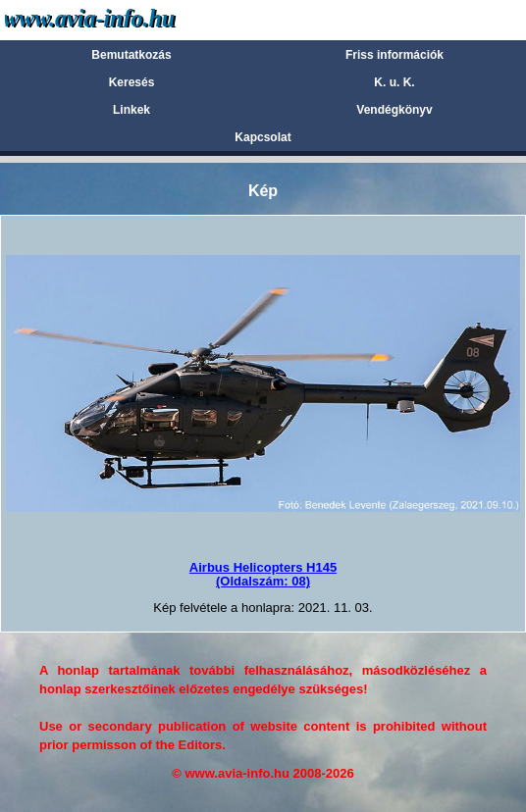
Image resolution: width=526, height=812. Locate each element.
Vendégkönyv (394, 110)
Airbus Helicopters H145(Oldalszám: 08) (263, 574)
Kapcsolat (263, 137)
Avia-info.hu (124, 19)
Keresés (132, 82)
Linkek (131, 110)
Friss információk (394, 55)
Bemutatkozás (131, 55)
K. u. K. (394, 82)
